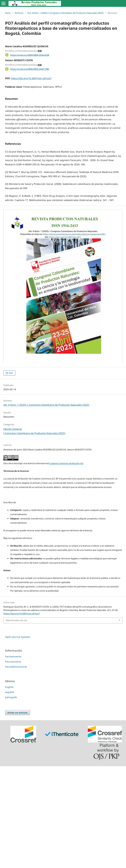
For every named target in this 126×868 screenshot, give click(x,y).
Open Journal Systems (18, 637)
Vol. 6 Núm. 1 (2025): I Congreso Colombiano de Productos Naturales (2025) (65, 13)
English (9, 687)
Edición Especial (13, 429)
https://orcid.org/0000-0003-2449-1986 (30, 69)
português (11, 697)
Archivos (19, 13)
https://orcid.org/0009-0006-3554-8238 (30, 55)
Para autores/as (13, 662)
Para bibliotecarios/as (16, 667)
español (10, 692)
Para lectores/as (13, 656)
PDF (11, 373)
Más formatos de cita (16, 620)
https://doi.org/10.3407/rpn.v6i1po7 (31, 78)
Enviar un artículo (17, 713)
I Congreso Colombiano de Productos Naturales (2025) (34, 433)
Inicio (8, 13)
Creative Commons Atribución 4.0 (66, 463)
